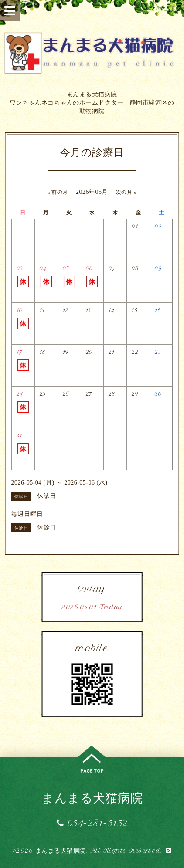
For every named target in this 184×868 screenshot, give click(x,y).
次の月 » (126, 192)
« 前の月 (58, 192)
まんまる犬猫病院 (92, 798)
